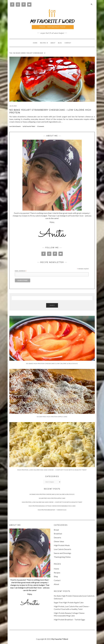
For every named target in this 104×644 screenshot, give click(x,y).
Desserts (57, 537)
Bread (56, 530)
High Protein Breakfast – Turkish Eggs (52, 510)
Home (35, 43)
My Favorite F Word (60, 639)
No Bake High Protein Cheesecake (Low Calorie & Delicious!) (52, 494)
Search (52, 305)
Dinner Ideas (59, 541)
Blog (60, 43)
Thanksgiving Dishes (62, 557)
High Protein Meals (62, 545)
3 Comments (41, 126)
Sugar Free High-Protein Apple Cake (52, 498)
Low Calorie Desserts (15, 126)
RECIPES (44, 43)
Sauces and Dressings (62, 553)
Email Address (21, 271)
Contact (68, 43)
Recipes (57, 573)
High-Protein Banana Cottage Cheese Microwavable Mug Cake (52, 506)
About (53, 43)
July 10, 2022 (13, 106)
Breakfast (58, 534)
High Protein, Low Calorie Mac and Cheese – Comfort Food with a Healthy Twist (52, 502)
